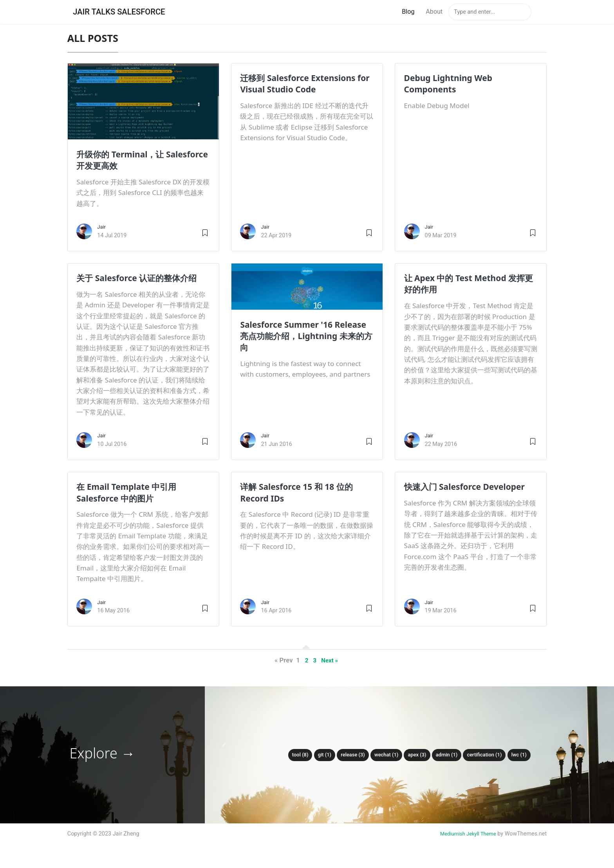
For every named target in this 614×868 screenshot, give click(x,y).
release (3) (348, 755)
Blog (408, 12)
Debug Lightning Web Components (453, 84)
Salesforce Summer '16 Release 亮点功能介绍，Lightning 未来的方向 (292, 336)
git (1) (317, 755)
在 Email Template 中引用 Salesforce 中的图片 (132, 493)
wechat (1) (384, 755)
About (434, 12)
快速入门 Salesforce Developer (447, 493)
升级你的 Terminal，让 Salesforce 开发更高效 (125, 160)
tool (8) (291, 755)
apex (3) (418, 755)
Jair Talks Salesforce (124, 12)
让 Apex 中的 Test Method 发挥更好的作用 (467, 284)
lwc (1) (528, 755)
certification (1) (490, 755)
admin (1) (450, 755)
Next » (330, 661)
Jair (102, 228)
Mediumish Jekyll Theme (465, 835)
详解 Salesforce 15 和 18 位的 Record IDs (302, 493)
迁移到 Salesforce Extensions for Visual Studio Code (304, 84)
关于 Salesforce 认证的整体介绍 (143, 278)
